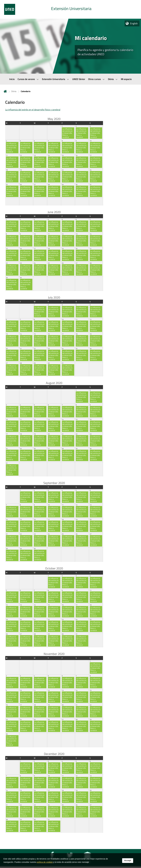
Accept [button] (128, 860)
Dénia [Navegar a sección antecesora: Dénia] (14, 91)
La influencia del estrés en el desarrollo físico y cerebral (33, 110)
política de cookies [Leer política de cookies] (45, 862)
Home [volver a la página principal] (5, 91)
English (134, 23)
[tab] (70, 9)
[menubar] (70, 79)
